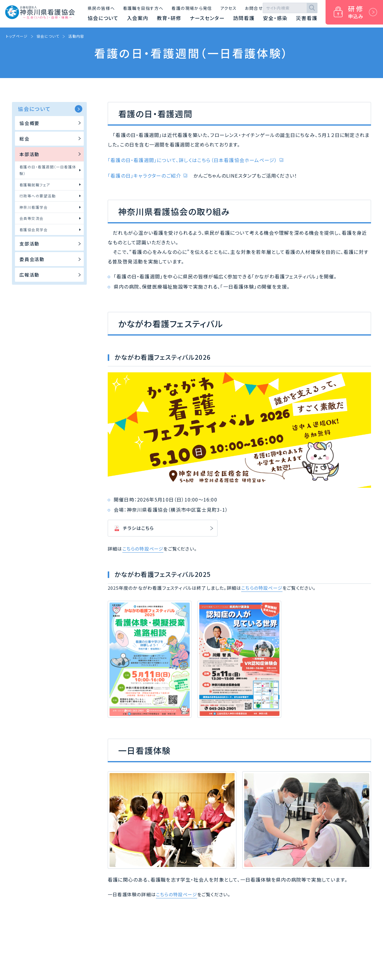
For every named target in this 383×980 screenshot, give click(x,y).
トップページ (17, 36)
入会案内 (138, 18)
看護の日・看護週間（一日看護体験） (50, 170)
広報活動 (51, 275)
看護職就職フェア (50, 185)
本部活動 (51, 154)
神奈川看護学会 (50, 207)
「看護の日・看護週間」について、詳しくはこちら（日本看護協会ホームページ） (192, 160)
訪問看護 (244, 18)
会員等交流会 (50, 218)
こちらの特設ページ (143, 549)
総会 (51, 139)
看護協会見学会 (50, 230)
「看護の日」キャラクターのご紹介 (144, 176)
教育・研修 (169, 18)
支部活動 (51, 244)
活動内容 (76, 36)
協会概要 (51, 123)
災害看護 (307, 18)
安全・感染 (275, 18)
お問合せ (254, 8)
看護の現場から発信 (192, 8)
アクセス (229, 8)
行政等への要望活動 (50, 196)
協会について (103, 18)
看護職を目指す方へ (143, 8)
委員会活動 (51, 259)
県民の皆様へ (101, 8)
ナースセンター (207, 18)
